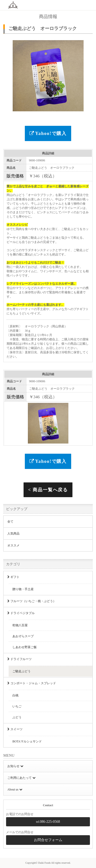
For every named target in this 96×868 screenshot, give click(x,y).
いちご (17, 706)
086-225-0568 (48, 822)
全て (10, 522)
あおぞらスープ (23, 636)
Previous (6, 73)
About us (15, 789)
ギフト (13, 577)
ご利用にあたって (21, 778)
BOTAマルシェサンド (27, 741)
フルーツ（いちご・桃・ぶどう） (32, 601)
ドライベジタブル (21, 613)
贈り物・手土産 (23, 589)
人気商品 (13, 534)
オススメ (13, 545)
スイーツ (15, 729)
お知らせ (15, 766)
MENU (89, 5)
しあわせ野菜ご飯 (25, 647)
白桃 (15, 695)
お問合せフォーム (48, 840)
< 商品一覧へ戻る (48, 490)
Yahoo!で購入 (48, 133)
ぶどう (17, 717)
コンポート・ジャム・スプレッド (32, 683)
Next (90, 73)
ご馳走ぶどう (22, 671)
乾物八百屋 (20, 625)
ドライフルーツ (20, 659)
